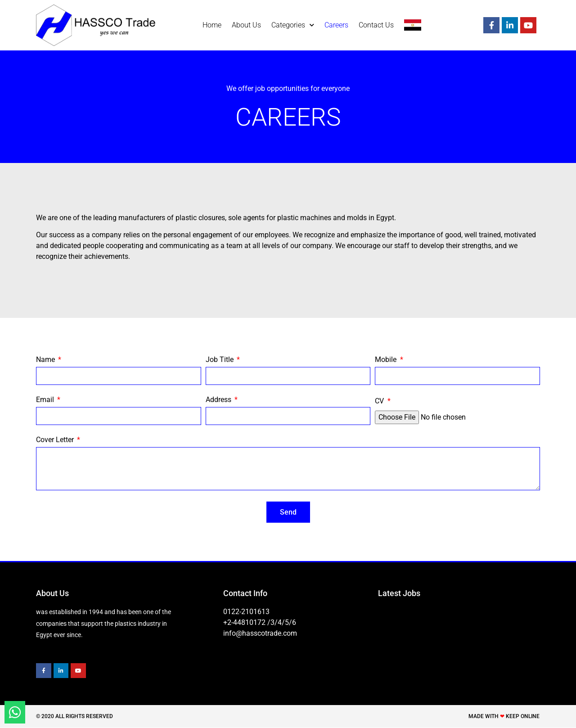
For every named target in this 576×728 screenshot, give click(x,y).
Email (46, 400)
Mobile (387, 360)
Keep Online (523, 716)
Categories (293, 25)
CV (380, 401)
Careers (336, 25)
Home (212, 25)
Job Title (220, 360)
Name (46, 360)
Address (219, 400)
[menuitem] (413, 25)
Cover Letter (56, 440)
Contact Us (376, 25)
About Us (246, 25)
